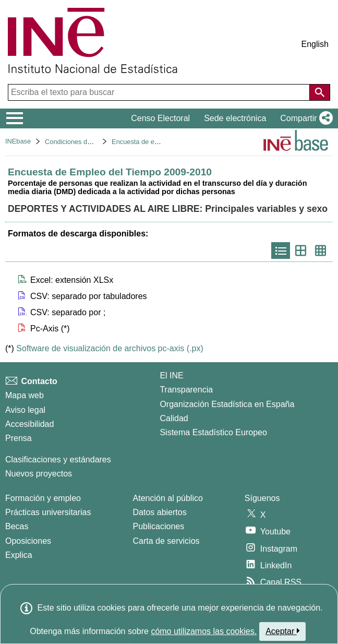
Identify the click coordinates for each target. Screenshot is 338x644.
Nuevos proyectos (39, 474)
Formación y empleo (43, 498)
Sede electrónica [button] (235, 118)
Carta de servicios (166, 541)
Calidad (174, 418)
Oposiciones (28, 541)
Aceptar (282, 631)
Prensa (19, 438)
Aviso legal (25, 410)
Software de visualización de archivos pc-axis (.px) (110, 348)
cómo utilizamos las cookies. (204, 631)
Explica (19, 555)
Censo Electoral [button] (160, 118)
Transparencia (186, 390)
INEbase (18, 141)
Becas (17, 526)
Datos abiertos (160, 512)
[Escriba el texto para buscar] (160, 92)
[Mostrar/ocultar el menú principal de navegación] (15, 118)
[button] (304, 118)
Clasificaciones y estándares (58, 460)
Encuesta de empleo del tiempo (158, 142)
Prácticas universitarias (48, 512)
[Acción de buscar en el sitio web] (320, 92)
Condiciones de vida (75, 142)
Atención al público (168, 498)
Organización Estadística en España (227, 404)
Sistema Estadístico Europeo (213, 432)
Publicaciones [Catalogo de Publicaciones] (159, 526)
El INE (171, 375)
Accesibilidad (29, 424)
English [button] (315, 44)
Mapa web (25, 395)
